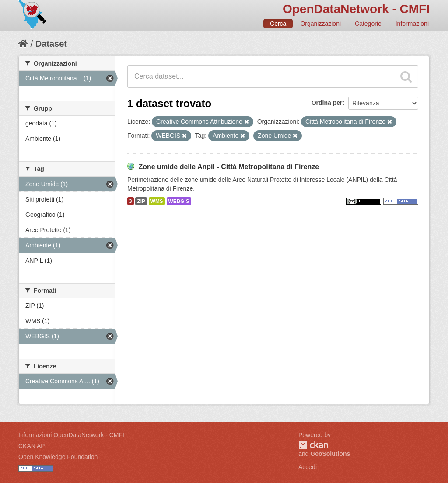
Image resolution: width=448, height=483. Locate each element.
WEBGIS (179, 201)
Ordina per (327, 103)
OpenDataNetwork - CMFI (356, 9)
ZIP (141, 201)
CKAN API (33, 446)
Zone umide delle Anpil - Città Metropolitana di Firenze (229, 167)
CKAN (313, 445)
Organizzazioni (320, 24)
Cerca (278, 24)
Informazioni (412, 24)
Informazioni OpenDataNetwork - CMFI (71, 435)
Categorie (368, 24)
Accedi (308, 467)
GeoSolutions (330, 454)
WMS (157, 201)
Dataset (51, 44)
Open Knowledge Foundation (58, 457)
